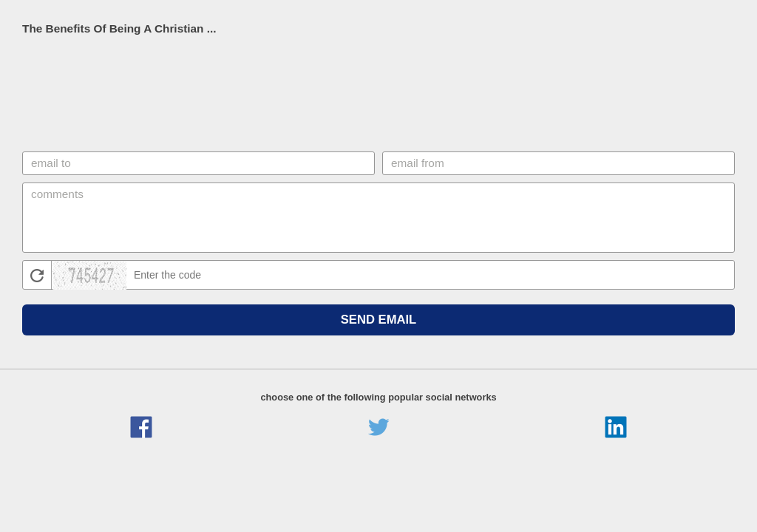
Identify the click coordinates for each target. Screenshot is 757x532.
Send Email (379, 320)
